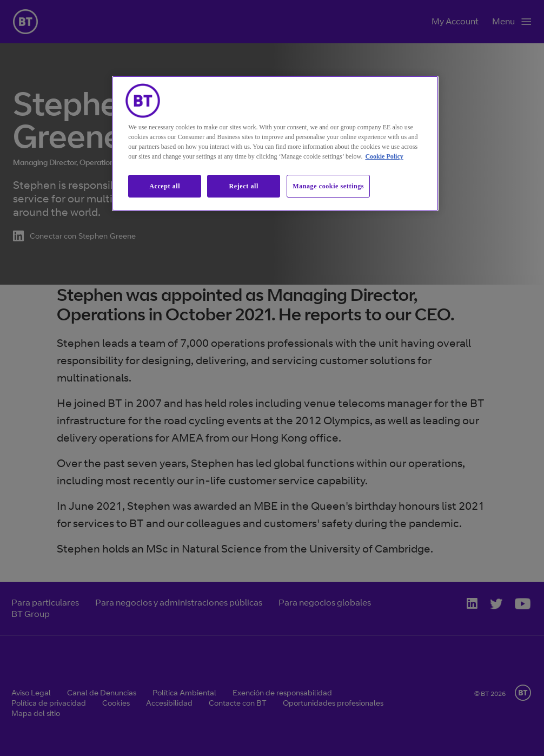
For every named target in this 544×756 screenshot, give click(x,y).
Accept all (165, 186)
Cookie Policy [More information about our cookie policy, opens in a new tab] (384, 156)
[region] (275, 144)
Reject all (244, 186)
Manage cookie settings (328, 186)
